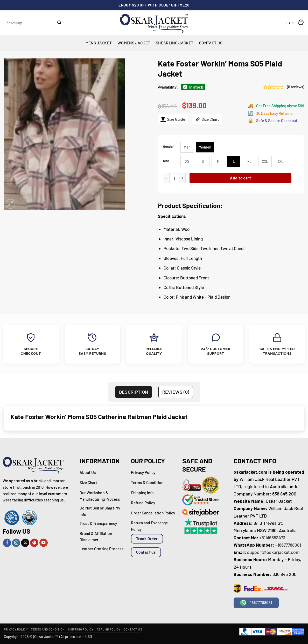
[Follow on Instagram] (16, 543)
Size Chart (207, 119)
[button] (295, 23)
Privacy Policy (16, 629)
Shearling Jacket (175, 43)
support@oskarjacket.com (273, 552)
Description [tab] (134, 392)
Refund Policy (109, 629)
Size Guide (173, 119)
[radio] (187, 147)
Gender (168, 147)
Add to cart (240, 178)
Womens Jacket (134, 43)
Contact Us (211, 43)
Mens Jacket (99, 43)
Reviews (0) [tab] (176, 392)
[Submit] (59, 23)
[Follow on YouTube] (44, 543)
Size (166, 161)
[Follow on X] (25, 543)
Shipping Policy (81, 629)
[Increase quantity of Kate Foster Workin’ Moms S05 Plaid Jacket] (183, 178)
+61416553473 (272, 538)
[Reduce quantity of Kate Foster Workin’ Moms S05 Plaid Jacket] (166, 178)
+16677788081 (288, 545)
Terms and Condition (48, 629)
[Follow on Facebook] (7, 543)
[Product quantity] (174, 178)
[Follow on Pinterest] (34, 543)
